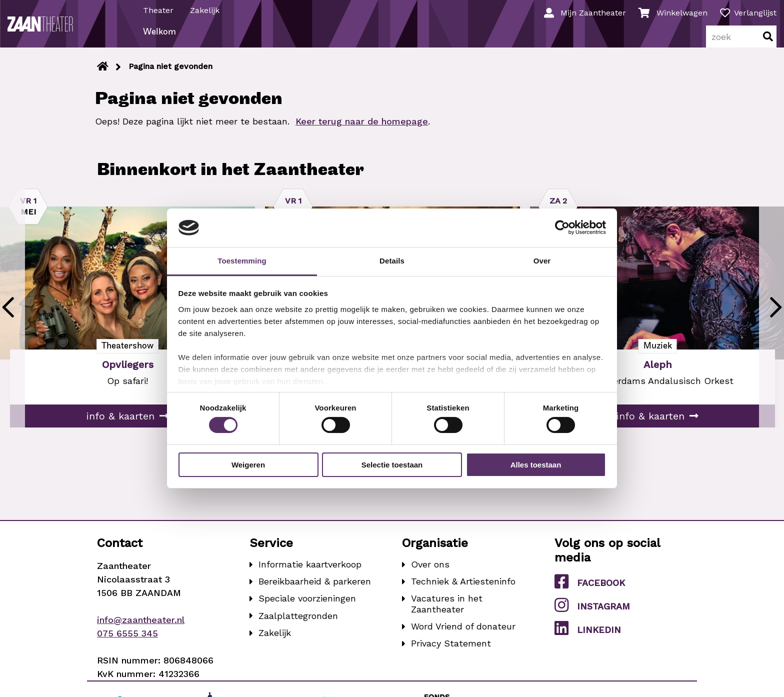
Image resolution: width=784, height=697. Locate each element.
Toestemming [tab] (242, 261)
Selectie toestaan (392, 465)
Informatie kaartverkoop (310, 574)
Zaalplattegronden (298, 625)
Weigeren (248, 465)
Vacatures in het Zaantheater (447, 613)
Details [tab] (392, 261)
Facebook (590, 590)
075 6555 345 (127, 643)
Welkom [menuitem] (162, 42)
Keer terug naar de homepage (362, 131)
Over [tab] (542, 261)
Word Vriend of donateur (463, 636)
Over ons (430, 574)
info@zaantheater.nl (141, 629)
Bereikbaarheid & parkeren (315, 591)
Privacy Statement (451, 653)
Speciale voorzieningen (307, 608)
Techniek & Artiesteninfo (463, 591)
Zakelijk (207, 9)
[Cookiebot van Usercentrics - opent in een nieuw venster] (562, 227)
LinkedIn (588, 637)
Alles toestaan (536, 465)
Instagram (592, 614)
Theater (161, 9)
